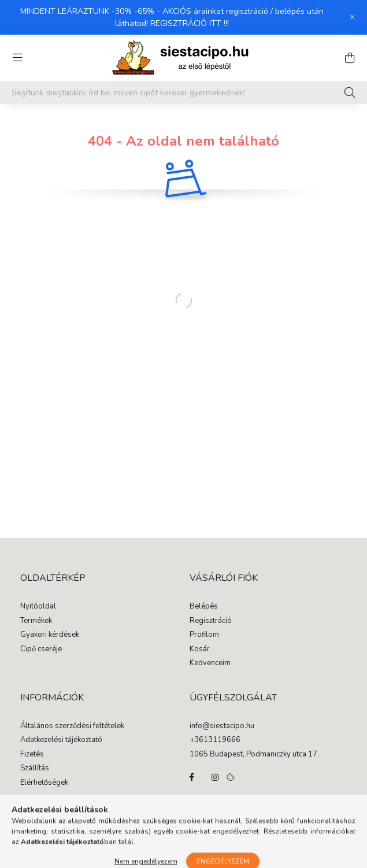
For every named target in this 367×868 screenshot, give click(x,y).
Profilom (204, 635)
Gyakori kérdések (50, 635)
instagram (215, 777)
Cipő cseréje (41, 650)
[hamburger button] (17, 58)
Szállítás (35, 769)
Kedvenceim (210, 663)
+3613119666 (215, 740)
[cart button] (350, 58)
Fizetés (32, 755)
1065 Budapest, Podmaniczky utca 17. (254, 755)
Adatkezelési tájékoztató (61, 740)
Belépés (204, 607)
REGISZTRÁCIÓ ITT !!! (190, 23)
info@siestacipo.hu (222, 726)
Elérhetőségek (44, 783)
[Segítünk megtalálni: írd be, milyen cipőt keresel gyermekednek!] (183, 92)
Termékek (36, 621)
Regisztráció (211, 621)
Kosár (200, 650)
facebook (192, 777)
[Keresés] (350, 92)
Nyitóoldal (38, 607)
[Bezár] (353, 17)
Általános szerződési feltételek (72, 726)
